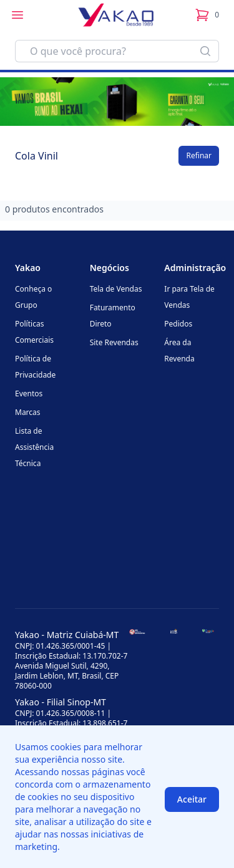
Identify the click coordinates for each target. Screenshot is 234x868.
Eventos (29, 393)
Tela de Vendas (116, 289)
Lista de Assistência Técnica (34, 447)
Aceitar (192, 799)
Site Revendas (114, 342)
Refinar (199, 155)
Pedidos (178, 324)
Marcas (28, 412)
